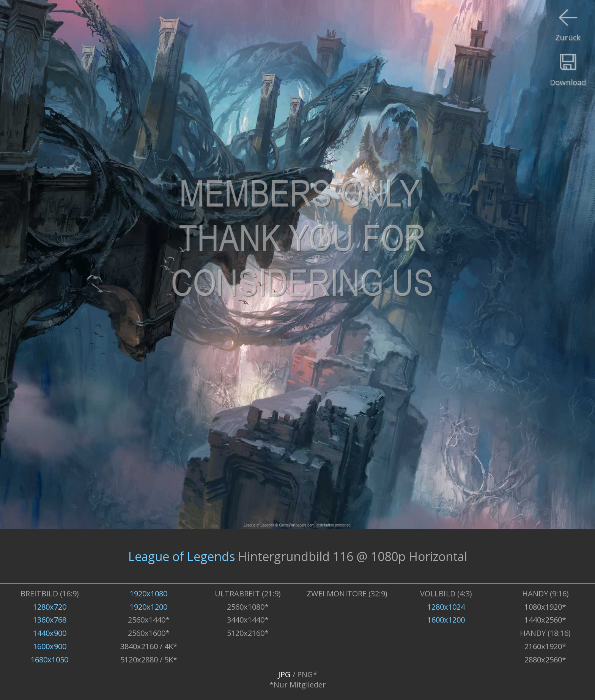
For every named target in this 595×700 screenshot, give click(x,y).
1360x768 (50, 620)
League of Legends (182, 556)
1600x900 (50, 646)
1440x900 (50, 633)
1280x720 (50, 607)
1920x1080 (149, 594)
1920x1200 (149, 607)
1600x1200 (446, 620)
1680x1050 (50, 660)
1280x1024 (446, 607)
